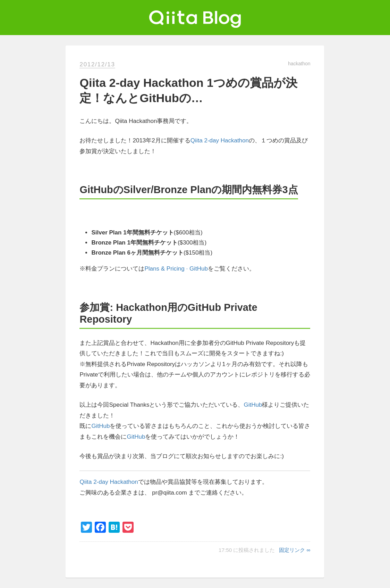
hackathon (299, 64)
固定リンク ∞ (295, 550)
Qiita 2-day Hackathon (220, 140)
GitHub (253, 405)
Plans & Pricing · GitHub (176, 269)
